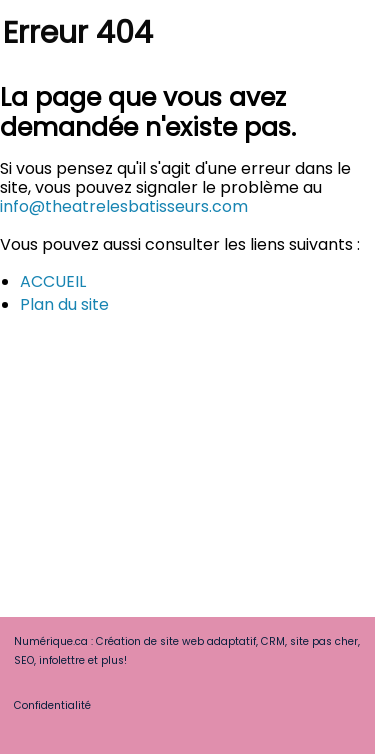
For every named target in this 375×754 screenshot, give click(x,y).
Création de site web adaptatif (176, 641)
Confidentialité (52, 705)
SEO (24, 660)
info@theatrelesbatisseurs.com (124, 206)
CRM (273, 641)
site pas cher (324, 641)
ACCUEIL (53, 281)
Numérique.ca (51, 641)
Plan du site (64, 304)
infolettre (62, 660)
